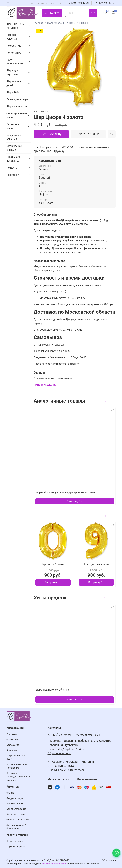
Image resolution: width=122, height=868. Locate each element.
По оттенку (13, 175)
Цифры (84, 23)
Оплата (10, 793)
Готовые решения (12, 37)
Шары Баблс (14, 92)
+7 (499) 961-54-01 (105, 3)
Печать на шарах (15, 841)
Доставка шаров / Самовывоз (16, 827)
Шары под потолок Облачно (52, 690)
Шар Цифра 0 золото (53, 564)
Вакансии (12, 750)
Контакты (12, 734)
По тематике (14, 53)
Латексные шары (13, 126)
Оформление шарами (14, 148)
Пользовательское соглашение (16, 766)
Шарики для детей (14, 83)
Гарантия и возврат (17, 814)
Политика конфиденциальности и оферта (18, 777)
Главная (39, 23)
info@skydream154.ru (70, 749)
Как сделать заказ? (17, 809)
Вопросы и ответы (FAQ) (16, 757)
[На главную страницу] (22, 13)
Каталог (52, 13)
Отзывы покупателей (18, 820)
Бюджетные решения (14, 137)
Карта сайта (13, 745)
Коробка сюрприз (16, 847)
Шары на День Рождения (15, 26)
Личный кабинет (15, 804)
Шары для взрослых (12, 72)
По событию (14, 46)
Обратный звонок (59, 753)
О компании (13, 740)
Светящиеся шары (17, 99)
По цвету (12, 168)
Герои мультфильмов (15, 62)
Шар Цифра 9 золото (96, 564)
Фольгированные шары (61, 23)
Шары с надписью (17, 106)
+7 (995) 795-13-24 (78, 3)
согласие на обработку (54, 864)
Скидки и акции (15, 798)
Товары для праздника (13, 159)
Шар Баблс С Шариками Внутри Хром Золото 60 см (66, 493)
